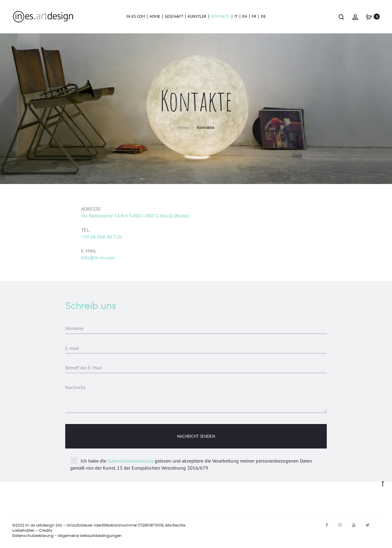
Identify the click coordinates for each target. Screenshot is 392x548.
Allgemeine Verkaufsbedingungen (90, 536)
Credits (46, 530)
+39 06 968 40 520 (101, 237)
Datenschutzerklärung (130, 461)
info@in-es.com (98, 257)
